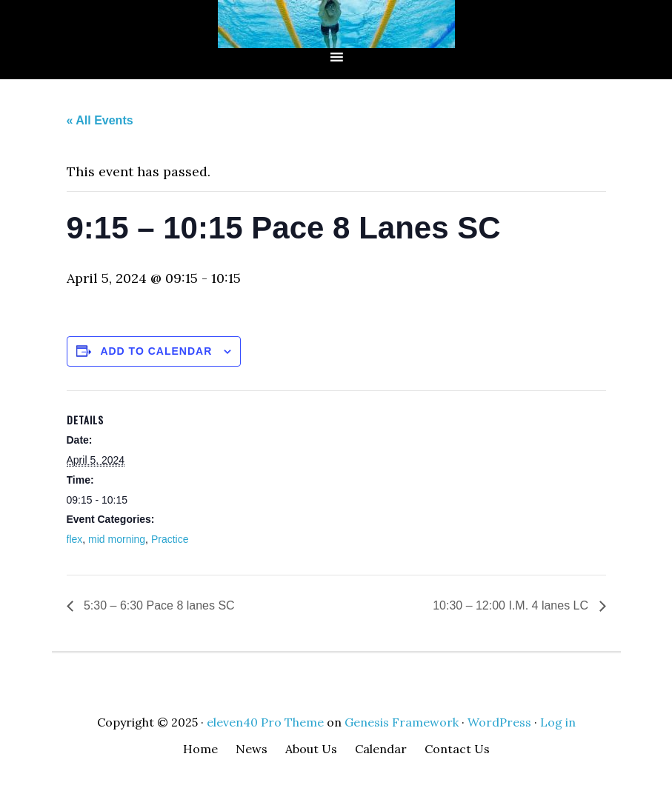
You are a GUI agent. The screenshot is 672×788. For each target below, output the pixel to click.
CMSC (336, 24)
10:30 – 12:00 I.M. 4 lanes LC (512, 605)
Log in (558, 722)
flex (75, 539)
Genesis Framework (402, 722)
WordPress (499, 722)
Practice (170, 539)
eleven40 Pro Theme (265, 722)
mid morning (117, 539)
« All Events (100, 120)
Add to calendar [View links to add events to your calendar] (156, 351)
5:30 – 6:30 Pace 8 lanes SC (158, 605)
